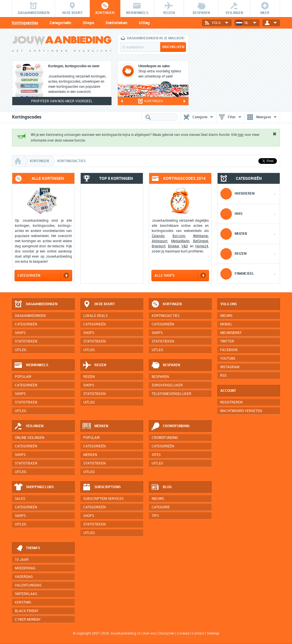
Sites (156, 455)
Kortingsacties (25, 23)
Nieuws (158, 499)
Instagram (230, 367)
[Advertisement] (237, 70)
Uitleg (144, 23)
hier (241, 135)
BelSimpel (201, 241)
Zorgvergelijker (167, 385)
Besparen (165, 365)
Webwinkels (31, 365)
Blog (161, 487)
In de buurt (99, 304)
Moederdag (25, 568)
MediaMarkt (180, 241)
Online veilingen (30, 438)
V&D (185, 246)
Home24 (202, 246)
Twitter (227, 341)
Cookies (183, 633)
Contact (198, 633)
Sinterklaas (26, 594)
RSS (223, 376)
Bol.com (179, 236)
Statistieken (116, 23)
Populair (23, 377)
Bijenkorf (159, 246)
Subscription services (103, 499)
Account (228, 391)
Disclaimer (167, 633)
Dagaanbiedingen (36, 304)
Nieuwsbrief (231, 333)
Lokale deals (95, 316)
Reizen (94, 365)
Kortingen (166, 304)
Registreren (231, 402)
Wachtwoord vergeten (241, 411)
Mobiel (226, 324)
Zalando (158, 236)
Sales (20, 499)
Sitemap (213, 633)
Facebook (229, 350)
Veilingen (29, 426)
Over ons (149, 633)
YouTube (228, 358)
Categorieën (60, 23)
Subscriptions (102, 487)
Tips (155, 516)
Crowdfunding (170, 426)
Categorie (161, 507)
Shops (88, 23)
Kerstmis (23, 602)
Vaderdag (24, 577)
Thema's (27, 548)
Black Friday (27, 611)
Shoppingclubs (34, 487)
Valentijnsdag (28, 585)
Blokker (174, 246)
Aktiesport (160, 241)
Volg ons (229, 304)
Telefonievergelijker (172, 394)
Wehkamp (201, 236)
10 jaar (22, 560)
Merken (95, 426)
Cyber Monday (28, 619)
